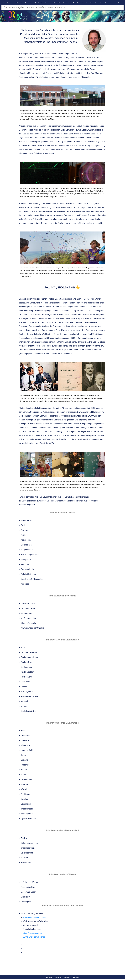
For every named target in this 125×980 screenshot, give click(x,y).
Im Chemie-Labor (28, 618)
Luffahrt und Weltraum (31, 882)
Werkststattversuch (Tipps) (34, 917)
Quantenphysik (27, 569)
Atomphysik (26, 559)
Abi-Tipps (25, 584)
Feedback (67, 977)
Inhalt (23, 647)
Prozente (25, 765)
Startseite (49, 977)
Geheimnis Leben (29, 892)
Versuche (25, 706)
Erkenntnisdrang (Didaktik (64, 933)
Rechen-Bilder (27, 662)
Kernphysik (26, 564)
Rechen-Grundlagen (30, 657)
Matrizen (25, 858)
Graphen (25, 799)
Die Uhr (24, 687)
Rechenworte (27, 677)
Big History (26, 897)
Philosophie (26, 902)
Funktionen (26, 794)
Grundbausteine (28, 608)
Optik (23, 525)
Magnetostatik (27, 550)
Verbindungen (27, 613)
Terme (24, 755)
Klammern (25, 745)
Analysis (25, 838)
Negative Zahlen (28, 750)
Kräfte (23, 535)
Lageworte (25, 682)
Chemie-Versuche (29, 623)
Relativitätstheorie (29, 574)
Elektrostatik (26, 545)
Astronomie (26, 540)
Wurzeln (24, 789)
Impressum (58, 977)
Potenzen (25, 784)
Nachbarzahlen (27, 672)
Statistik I (25, 740)
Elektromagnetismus (30, 555)
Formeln (24, 775)
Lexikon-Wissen (28, 603)
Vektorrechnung (28, 853)
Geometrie (25, 735)
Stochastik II (26, 863)
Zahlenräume (27, 667)
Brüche (24, 731)
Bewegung (26, 530)
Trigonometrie (27, 809)
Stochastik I (26, 804)
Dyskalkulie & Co (28, 711)
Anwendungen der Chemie (32, 628)
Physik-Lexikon (27, 520)
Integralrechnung (28, 848)
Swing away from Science (34, 937)
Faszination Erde (28, 887)
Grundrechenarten (29, 652)
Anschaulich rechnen (30, 696)
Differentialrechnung (30, 843)
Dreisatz (24, 760)
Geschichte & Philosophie (32, 579)
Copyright (76, 977)
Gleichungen (26, 779)
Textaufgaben (27, 691)
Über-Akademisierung (32, 933)
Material (24, 701)
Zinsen (24, 770)
